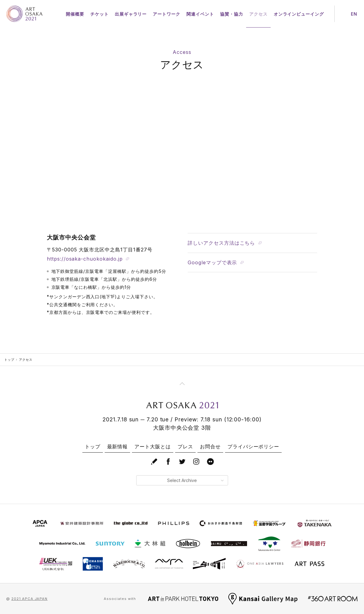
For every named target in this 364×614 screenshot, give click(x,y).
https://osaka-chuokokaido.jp (88, 259)
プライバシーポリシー (253, 446)
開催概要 (75, 14)
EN (354, 14)
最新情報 (118, 446)
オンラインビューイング (299, 14)
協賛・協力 (232, 14)
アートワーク (167, 14)
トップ (9, 360)
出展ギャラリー (131, 14)
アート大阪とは (153, 446)
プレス (185, 446)
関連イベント (200, 14)
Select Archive (195, 480)
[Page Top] (182, 384)
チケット (99, 14)
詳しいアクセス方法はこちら (225, 243)
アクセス (258, 14)
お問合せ (210, 446)
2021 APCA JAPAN (29, 599)
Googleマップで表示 (216, 262)
